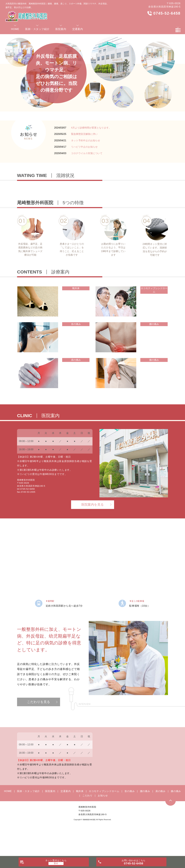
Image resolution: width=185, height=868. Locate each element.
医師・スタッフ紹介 (28, 818)
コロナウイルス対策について (87, 153)
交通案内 (66, 818)
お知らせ (103, 823)
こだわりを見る (39, 729)
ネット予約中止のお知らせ (86, 140)
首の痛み (130, 818)
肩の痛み (160, 818)
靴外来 (80, 818)
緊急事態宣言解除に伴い (84, 134)
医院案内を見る (93, 532)
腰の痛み (145, 818)
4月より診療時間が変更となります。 (91, 128)
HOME (8, 818)
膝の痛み (176, 818)
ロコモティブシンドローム (104, 818)
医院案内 (50, 818)
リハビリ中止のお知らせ (84, 147)
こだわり (87, 823)
